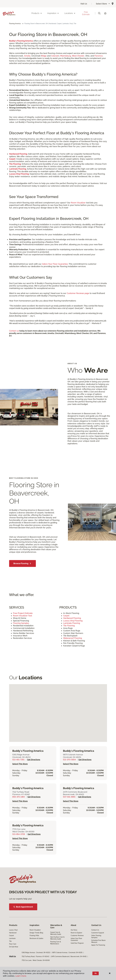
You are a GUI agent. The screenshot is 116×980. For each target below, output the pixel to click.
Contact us (14, 331)
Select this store (20, 764)
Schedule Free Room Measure (98, 941)
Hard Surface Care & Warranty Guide (57, 938)
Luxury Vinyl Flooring (73, 621)
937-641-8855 (69, 797)
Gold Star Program (77, 943)
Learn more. (21, 976)
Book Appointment (23, 907)
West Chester (78, 56)
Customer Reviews (77, 936)
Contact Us (95, 930)
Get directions (34, 760)
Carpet (66, 616)
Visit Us (84, 4)
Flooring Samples (21, 623)
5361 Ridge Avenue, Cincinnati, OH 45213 (36, 953)
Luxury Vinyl (13, 930)
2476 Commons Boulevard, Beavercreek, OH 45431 (69, 956)
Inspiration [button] (53, 13)
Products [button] (37, 13)
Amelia (27, 56)
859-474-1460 (19, 797)
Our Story (74, 930)
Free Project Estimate (23, 613)
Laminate (12, 938)
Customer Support (98, 933)
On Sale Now (14, 947)
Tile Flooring (69, 626)
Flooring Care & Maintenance (56, 943)
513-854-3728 (19, 834)
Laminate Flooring (72, 623)
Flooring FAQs (34, 936)
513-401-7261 (18, 760)
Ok (96, 973)
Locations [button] (70, 13)
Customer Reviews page (78, 293)
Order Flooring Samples (96, 936)
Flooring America (15, 24)
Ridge (44, 56)
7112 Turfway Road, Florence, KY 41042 (35, 956)
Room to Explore (76, 933)
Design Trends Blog (36, 933)
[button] (103, 4)
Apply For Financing (98, 945)
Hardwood (13, 933)
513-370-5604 (69, 760)
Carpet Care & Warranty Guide (56, 933)
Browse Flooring (22, 563)
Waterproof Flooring (73, 638)
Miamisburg (66, 56)
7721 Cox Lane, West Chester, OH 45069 (36, 960)
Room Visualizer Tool (23, 616)
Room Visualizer (78, 203)
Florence (99, 56)
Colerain (55, 56)
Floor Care (13, 944)
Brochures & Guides (36, 938)
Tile (10, 941)
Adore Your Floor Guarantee (55, 264)
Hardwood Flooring (72, 618)
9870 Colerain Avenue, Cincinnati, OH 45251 (67, 953)
